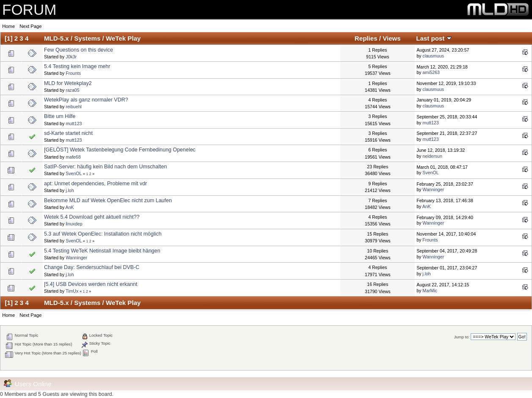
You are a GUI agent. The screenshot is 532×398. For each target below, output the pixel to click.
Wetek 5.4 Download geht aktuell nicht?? (92, 217)
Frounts (73, 73)
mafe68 (73, 157)
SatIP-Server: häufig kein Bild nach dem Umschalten (105, 167)
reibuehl (74, 107)
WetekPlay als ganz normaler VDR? (86, 100)
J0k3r (71, 57)
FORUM (29, 10)
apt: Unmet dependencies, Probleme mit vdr (95, 184)
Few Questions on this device (79, 50)
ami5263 (431, 72)
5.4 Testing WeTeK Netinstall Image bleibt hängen (102, 251)
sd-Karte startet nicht (68, 133)
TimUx (72, 291)
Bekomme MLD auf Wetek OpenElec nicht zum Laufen (108, 200)
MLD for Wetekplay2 (68, 83)
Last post (434, 38)
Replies (366, 38)
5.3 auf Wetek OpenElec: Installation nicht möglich (103, 234)
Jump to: (462, 337)
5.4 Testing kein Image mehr (77, 66)
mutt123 (74, 124)
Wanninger (433, 189)
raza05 (72, 90)
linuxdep (74, 224)
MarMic (430, 291)
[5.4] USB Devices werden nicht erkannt (91, 284)
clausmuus (433, 56)
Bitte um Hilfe (60, 116)
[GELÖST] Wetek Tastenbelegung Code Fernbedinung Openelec (120, 150)
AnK (70, 207)
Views (392, 38)
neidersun (432, 156)
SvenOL (74, 173)
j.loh (70, 190)
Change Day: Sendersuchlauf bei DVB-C (92, 267)
